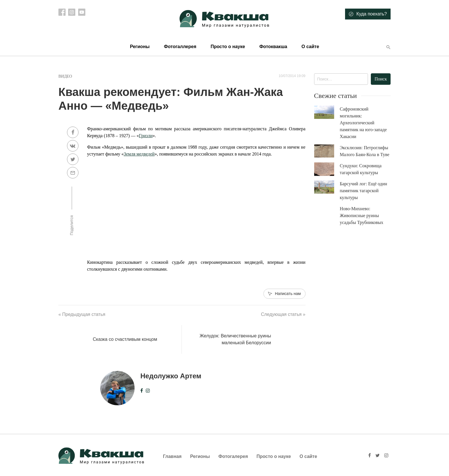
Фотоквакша (273, 47)
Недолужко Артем (171, 376)
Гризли (146, 136)
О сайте (310, 47)
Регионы (140, 47)
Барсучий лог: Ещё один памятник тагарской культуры (364, 191)
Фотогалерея (233, 456)
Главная (172, 456)
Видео (65, 76)
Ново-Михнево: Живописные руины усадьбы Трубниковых (362, 216)
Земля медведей (139, 154)
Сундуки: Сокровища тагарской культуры (361, 169)
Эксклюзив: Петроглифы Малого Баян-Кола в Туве (365, 151)
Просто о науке (228, 47)
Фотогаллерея (180, 47)
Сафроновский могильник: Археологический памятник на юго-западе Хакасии (363, 123)
